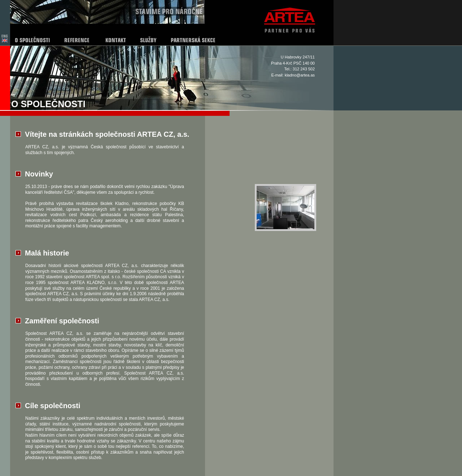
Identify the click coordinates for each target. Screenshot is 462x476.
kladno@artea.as (300, 75)
